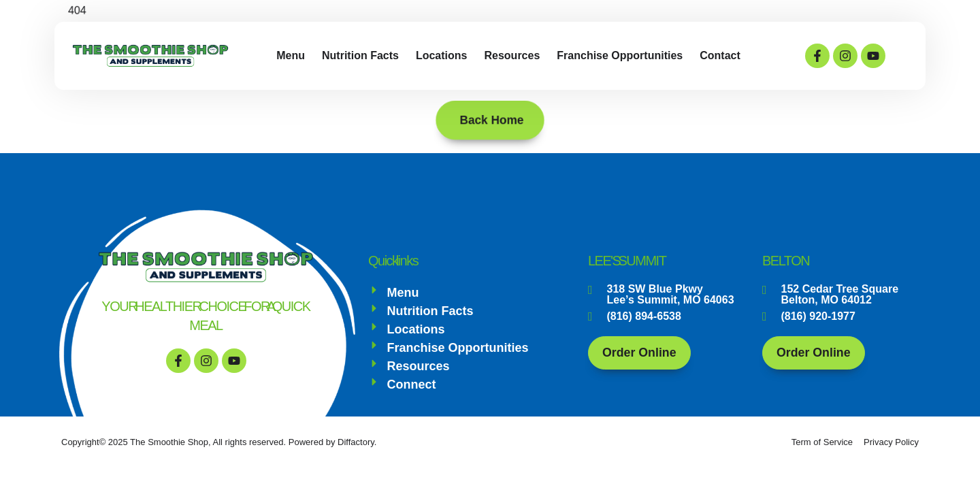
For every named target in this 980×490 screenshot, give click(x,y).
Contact (720, 55)
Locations (442, 55)
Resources (512, 55)
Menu (291, 55)
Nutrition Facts (360, 55)
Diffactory (356, 442)
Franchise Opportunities (620, 55)
